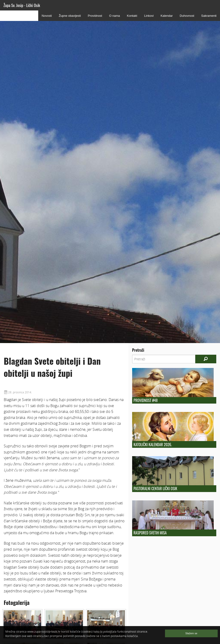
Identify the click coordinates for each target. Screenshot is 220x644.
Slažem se (191, 633)
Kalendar (167, 16)
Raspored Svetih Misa (150, 533)
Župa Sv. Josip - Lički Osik (22, 5)
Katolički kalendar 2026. (153, 445)
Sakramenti (209, 16)
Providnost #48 (146, 400)
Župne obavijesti (70, 16)
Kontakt (132, 16)
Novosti (47, 16)
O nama (114, 16)
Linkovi (149, 16)
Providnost (95, 16)
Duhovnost (187, 16)
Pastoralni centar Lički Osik (155, 489)
